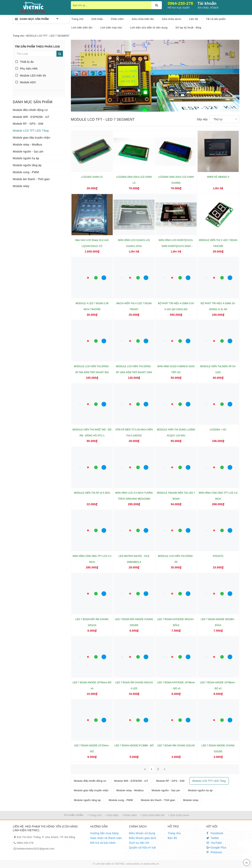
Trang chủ (78, 19)
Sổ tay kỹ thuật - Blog (188, 28)
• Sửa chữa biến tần (153, 815)
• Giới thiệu (112, 815)
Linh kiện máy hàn (111, 28)
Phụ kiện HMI (27, 69)
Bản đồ (172, 838)
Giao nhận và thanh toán (106, 838)
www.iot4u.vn (152, 864)
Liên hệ (193, 19)
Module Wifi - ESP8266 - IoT (31, 117)
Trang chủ (174, 833)
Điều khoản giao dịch (143, 838)
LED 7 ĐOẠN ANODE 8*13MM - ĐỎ (134, 746)
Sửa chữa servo (171, 19)
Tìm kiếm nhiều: (74, 815)
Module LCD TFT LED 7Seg (31, 131)
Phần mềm (117, 19)
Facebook (215, 833)
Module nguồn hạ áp (26, 158)
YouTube (214, 843)
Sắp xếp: (203, 119)
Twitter (213, 838)
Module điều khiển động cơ (30, 110)
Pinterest (214, 852)
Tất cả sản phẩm (216, 19)
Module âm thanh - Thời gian (31, 179)
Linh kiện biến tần (82, 28)
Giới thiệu (97, 19)
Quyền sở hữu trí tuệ (142, 848)
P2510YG (218, 556)
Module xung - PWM (26, 172)
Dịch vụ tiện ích (139, 843)
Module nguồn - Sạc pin (28, 151)
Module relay (21, 186)
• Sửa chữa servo (179, 815)
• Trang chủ (95, 815)
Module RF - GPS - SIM (28, 124)
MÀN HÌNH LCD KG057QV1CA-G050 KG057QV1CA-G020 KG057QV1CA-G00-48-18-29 (176, 246)
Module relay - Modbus (28, 145)
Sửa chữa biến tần (143, 19)
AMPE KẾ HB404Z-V (218, 177)
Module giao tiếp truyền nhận (32, 138)
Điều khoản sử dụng (142, 833)
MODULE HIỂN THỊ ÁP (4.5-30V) (92, 493)
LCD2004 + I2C (218, 430)
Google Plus (216, 848)
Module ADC (26, 82)
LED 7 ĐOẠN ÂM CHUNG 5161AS (176, 746)
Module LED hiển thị (31, 76)
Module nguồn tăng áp (27, 165)
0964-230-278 (181, 3)
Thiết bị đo (25, 62)
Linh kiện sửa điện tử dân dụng (149, 28)
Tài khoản (207, 3)
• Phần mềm (130, 815)
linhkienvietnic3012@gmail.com (36, 849)
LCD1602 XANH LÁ (92, 177)
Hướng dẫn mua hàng (104, 833)
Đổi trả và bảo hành (103, 843)
